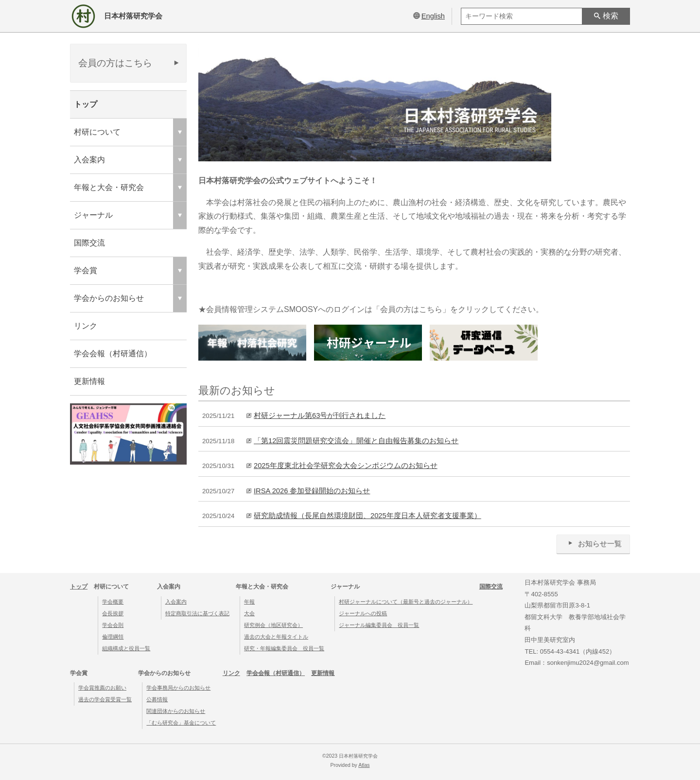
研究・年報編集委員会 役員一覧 (284, 648)
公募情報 (157, 699)
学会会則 (113, 625)
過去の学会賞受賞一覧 (105, 699)
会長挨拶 (113, 613)
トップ (86, 104)
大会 (249, 613)
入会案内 (176, 602)
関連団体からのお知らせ (176, 711)
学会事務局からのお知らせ (178, 688)
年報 (249, 602)
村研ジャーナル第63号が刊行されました (320, 416)
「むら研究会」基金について (181, 723)
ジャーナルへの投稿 (363, 613)
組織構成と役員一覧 (126, 648)
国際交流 (89, 243)
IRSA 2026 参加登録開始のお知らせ (312, 491)
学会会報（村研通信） (113, 354)
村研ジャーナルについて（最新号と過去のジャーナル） (406, 602)
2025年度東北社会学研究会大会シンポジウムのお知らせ (346, 466)
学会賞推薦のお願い (102, 688)
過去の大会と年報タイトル (276, 637)
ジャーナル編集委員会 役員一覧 (379, 625)
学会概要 (113, 602)
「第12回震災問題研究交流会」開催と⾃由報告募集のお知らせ (356, 441)
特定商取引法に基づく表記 (197, 613)
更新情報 (89, 381)
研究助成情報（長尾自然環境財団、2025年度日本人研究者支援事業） (367, 516)
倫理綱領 (113, 637)
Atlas (364, 765)
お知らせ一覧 (593, 544)
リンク (86, 326)
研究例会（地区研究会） (273, 625)
